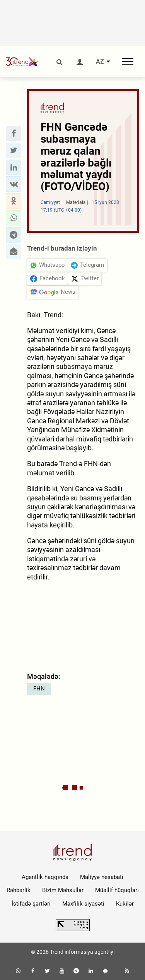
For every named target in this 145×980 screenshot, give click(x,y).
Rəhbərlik (19, 890)
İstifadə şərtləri (31, 904)
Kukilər (125, 904)
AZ (100, 62)
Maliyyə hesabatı (102, 877)
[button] (14, 133)
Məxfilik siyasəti (83, 904)
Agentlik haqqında (45, 877)
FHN (39, 689)
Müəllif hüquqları (117, 890)
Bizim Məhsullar (63, 890)
